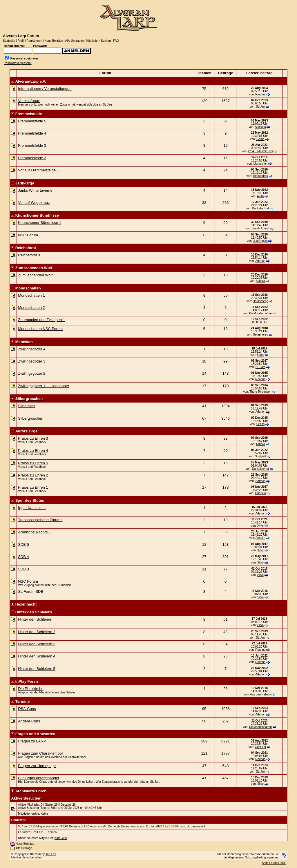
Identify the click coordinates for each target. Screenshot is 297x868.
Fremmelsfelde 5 (32, 121)
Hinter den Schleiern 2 (37, 632)
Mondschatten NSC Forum (40, 329)
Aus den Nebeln (260, 694)
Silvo (260, 562)
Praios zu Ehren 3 (33, 438)
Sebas (260, 424)
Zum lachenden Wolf (35, 275)
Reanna (260, 94)
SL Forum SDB (31, 591)
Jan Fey (51, 854)
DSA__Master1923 (261, 151)
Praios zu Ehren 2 (33, 475)
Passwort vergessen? (18, 63)
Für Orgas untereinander (39, 778)
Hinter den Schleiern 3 (37, 644)
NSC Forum (28, 235)
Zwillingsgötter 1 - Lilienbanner (44, 386)
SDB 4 (23, 557)
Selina (260, 139)
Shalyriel (260, 456)
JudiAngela (260, 241)
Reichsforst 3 (29, 255)
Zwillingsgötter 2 (32, 373)
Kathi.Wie (61, 838)
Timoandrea (260, 176)
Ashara (260, 281)
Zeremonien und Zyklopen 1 (41, 320)
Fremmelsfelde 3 (32, 145)
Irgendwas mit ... (32, 508)
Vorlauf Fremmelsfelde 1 (38, 170)
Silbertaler (27, 406)
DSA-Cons (27, 709)
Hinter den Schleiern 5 (37, 669)
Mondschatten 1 (31, 295)
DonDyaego (260, 301)
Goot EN (260, 747)
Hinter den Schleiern (35, 619)
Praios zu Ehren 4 (33, 451)
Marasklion (260, 164)
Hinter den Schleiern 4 (37, 656)
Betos (260, 355)
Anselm (260, 538)
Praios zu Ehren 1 (33, 487)
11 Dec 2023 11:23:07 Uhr (163, 826)
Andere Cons (29, 721)
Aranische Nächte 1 (34, 532)
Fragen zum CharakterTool (40, 753)
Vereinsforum (29, 101)
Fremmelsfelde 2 (32, 158)
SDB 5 (23, 544)
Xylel (260, 526)
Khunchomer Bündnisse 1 (40, 223)
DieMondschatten (260, 313)
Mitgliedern (44, 826)
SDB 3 (23, 569)
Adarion (260, 261)
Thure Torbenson (260, 392)
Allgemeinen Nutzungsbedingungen (251, 857)
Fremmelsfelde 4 (32, 133)
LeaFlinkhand (260, 228)
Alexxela (260, 127)
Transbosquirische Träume (40, 520)
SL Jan (261, 107)
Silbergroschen (31, 418)
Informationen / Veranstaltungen (45, 89)
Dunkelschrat (260, 208)
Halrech (260, 481)
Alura (260, 196)
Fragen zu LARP (32, 741)
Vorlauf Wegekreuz (34, 203)
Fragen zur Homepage (37, 766)
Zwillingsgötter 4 (32, 349)
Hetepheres (260, 335)
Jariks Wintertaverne (35, 190)
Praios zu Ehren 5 (33, 463)
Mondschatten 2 (31, 308)
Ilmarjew (260, 493)
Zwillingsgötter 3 (32, 361)
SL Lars (260, 367)
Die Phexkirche (31, 689)
